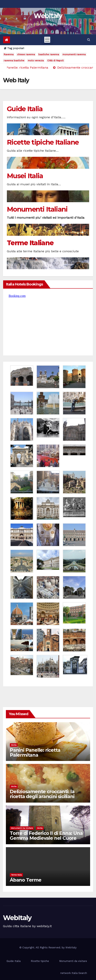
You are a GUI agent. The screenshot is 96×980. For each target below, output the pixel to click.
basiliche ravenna (49, 54)
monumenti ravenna (74, 54)
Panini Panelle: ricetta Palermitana (35, 752)
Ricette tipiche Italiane (43, 142)
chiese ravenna (26, 54)
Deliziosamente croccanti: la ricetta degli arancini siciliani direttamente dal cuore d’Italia (45, 796)
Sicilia (14, 745)
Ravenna (9, 54)
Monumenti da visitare (22, 828)
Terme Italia (16, 875)
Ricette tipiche (40, 961)
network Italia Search (74, 973)
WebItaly (48, 16)
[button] (89, 40)
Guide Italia (25, 109)
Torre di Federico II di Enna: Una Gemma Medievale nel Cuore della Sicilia (46, 838)
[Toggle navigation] (47, 40)
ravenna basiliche (14, 61)
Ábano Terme (26, 880)
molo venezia (36, 61)
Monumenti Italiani (37, 209)
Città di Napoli (55, 61)
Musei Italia (25, 176)
